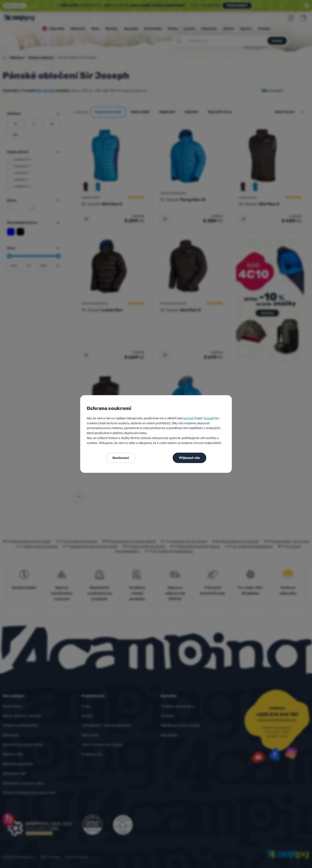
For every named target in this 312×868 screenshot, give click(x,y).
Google (208, 418)
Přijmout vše (189, 458)
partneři (189, 418)
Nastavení (121, 458)
